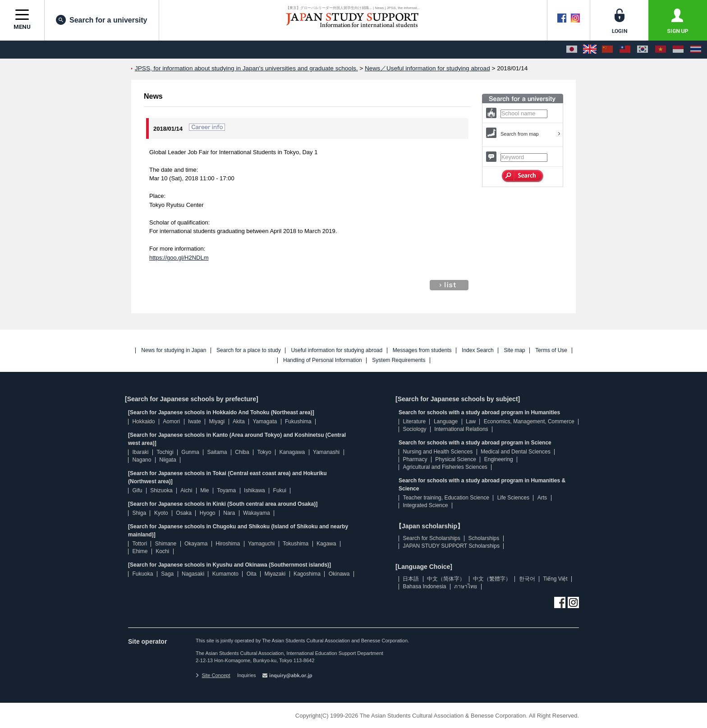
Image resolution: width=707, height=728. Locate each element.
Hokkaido (143, 421)
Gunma (190, 452)
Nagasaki (193, 574)
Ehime (140, 551)
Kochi (162, 551)
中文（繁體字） (492, 579)
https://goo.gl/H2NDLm (179, 258)
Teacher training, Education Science (446, 498)
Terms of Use (551, 350)
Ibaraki (140, 452)
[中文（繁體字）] (625, 50)
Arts (542, 498)
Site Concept (213, 675)
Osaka (184, 513)
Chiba (242, 452)
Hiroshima (228, 544)
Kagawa (326, 544)
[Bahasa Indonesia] (678, 50)
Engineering (499, 459)
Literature (414, 421)
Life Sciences (513, 498)
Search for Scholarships (431, 538)
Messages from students (422, 350)
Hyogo (208, 513)
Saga (167, 574)
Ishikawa (255, 490)
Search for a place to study (249, 350)
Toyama (226, 490)
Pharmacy (415, 459)
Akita (239, 421)
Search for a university (102, 20)
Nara (229, 513)
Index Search (478, 350)
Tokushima (296, 544)
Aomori (171, 421)
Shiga (139, 513)
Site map (514, 350)
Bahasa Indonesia (424, 586)
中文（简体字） (446, 579)
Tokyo (264, 452)
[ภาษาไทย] (696, 50)
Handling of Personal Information (323, 360)
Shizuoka (161, 490)
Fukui (280, 490)
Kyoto (161, 513)
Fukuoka (142, 574)
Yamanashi (326, 452)
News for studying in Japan (174, 350)
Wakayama (257, 513)
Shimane (166, 544)
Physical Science (456, 459)
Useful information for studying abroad (337, 350)
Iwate (195, 421)
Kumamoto (225, 574)
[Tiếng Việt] (661, 50)
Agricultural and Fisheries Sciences (445, 467)
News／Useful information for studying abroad (427, 68)
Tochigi (165, 452)
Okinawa (339, 574)
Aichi (186, 490)
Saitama (217, 452)
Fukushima (298, 421)
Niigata (168, 460)
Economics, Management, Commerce (529, 421)
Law (471, 421)
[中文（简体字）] (607, 50)
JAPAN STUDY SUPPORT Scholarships (451, 546)
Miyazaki (275, 574)
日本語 (411, 579)
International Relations (461, 429)
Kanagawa (292, 452)
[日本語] (572, 50)
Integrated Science (425, 505)
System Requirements (399, 360)
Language (446, 421)
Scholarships (484, 538)
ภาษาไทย (466, 586)
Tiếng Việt (555, 579)
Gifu (137, 490)
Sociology (414, 429)
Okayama (196, 544)
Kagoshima (307, 574)
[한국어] (643, 50)
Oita (252, 574)
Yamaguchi (261, 544)
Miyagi (217, 421)
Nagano (142, 460)
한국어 (527, 579)
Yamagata (265, 421)
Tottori (140, 544)
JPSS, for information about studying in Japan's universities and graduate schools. (246, 68)
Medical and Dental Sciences (516, 452)
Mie (204, 490)
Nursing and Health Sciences (438, 452)
